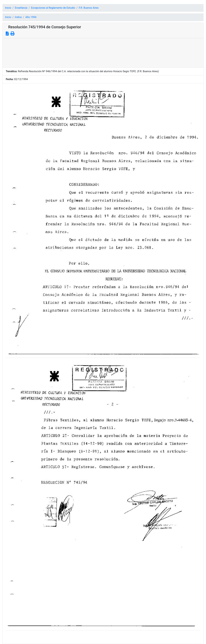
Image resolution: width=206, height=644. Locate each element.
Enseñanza (21, 8)
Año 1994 (31, 17)
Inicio (8, 8)
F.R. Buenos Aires (89, 8)
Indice (18, 17)
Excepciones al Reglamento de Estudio (53, 8)
